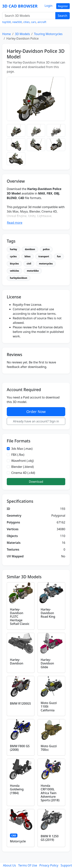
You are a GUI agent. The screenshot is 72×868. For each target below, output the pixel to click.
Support (66, 865)
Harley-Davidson (17, 662)
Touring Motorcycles (48, 34)
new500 (17, 22)
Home (7, 34)
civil (29, 264)
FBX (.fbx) (18, 455)
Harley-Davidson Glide (47, 663)
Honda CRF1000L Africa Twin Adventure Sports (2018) (50, 793)
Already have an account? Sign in (36, 421)
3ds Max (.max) (22, 449)
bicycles (14, 264)
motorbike (33, 271)
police (46, 249)
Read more (15, 223)
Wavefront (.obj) (22, 461)
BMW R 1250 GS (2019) (50, 838)
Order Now (36, 412)
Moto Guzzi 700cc (49, 748)
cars (33, 22)
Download (36, 482)
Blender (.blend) (22, 467)
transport (44, 256)
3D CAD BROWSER (20, 6)
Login (49, 6)
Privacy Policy (49, 865)
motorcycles (46, 264)
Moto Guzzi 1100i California (49, 706)
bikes (28, 256)
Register (63, 6)
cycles (13, 256)
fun (59, 256)
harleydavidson (19, 278)
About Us (9, 865)
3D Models (22, 34)
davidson (30, 249)
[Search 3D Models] (29, 16)
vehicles (14, 271)
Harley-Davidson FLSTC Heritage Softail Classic (20, 617)
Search (63, 16)
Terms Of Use (28, 865)
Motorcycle (18, 841)
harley (13, 249)
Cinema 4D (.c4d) (23, 473)
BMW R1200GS (20, 703)
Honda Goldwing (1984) (17, 789)
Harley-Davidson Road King (48, 613)
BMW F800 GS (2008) (20, 748)
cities (26, 22)
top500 (7, 22)
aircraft (42, 22)
